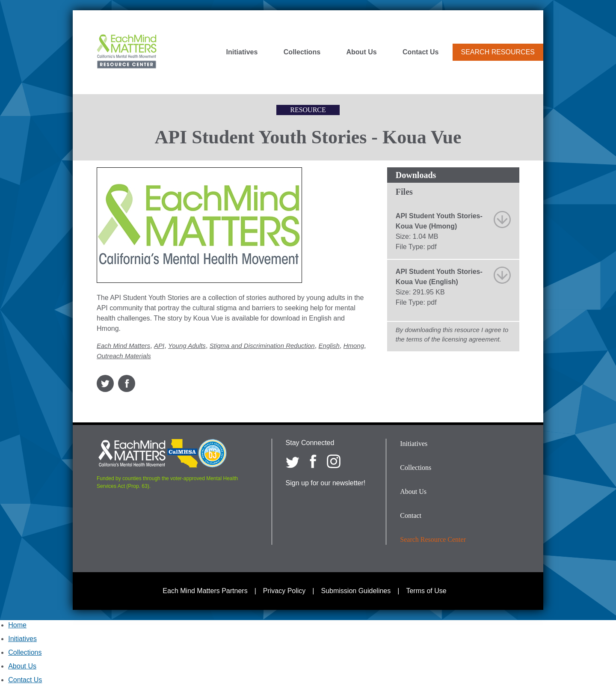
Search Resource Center (433, 539)
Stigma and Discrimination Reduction (262, 346)
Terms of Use (426, 591)
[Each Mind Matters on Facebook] (313, 461)
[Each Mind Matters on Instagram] (334, 461)
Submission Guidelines (356, 591)
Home (17, 625)
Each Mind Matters (123, 346)
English (329, 346)
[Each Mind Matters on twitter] (293, 461)
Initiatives (242, 52)
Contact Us (421, 52)
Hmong (354, 346)
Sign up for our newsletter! (326, 483)
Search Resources (498, 52)
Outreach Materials (124, 356)
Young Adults (187, 346)
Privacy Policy (284, 591)
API (159, 346)
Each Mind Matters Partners (205, 591)
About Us (362, 52)
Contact (411, 515)
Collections (302, 52)
